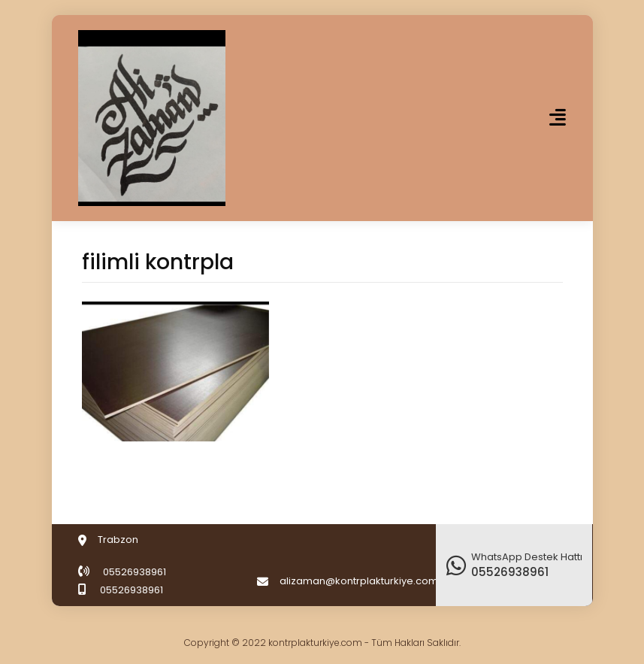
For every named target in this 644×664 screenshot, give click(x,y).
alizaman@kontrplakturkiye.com (359, 581)
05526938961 (135, 572)
